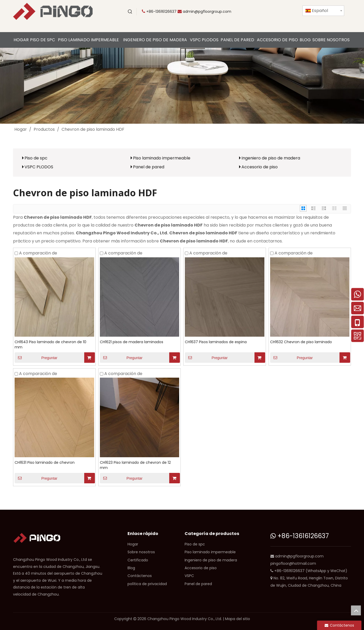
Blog (131, 568)
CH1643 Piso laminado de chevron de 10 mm (50, 344)
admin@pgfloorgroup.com (207, 11)
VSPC (189, 576)
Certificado (138, 560)
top (356, 610)
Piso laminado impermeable (162, 158)
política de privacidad (147, 584)
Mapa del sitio (238, 619)
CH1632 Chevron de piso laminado (301, 342)
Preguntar (36, 358)
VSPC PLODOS (39, 167)
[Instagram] (253, 20)
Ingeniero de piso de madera (271, 158)
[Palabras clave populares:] (130, 12)
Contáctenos (140, 576)
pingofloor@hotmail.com (293, 563)
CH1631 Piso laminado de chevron (45, 462)
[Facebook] (275, 12)
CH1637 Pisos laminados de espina (216, 342)
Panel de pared (149, 167)
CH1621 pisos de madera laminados (132, 342)
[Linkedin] (285, 12)
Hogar (133, 544)
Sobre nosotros (141, 552)
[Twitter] (264, 12)
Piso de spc (36, 158)
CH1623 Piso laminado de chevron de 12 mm (135, 465)
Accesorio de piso (260, 167)
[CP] (182, 86)
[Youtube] (253, 12)
